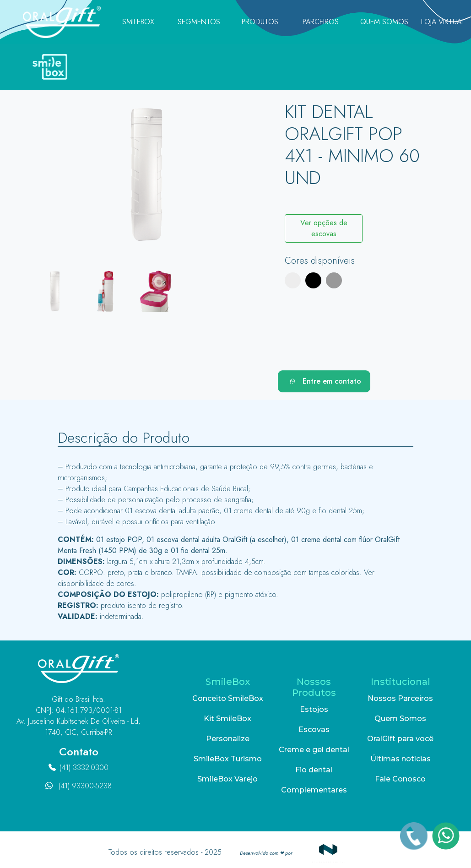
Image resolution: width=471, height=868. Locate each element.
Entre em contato (324, 381)
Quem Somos (384, 22)
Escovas (314, 730)
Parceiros (321, 22)
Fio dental (314, 770)
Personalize (228, 739)
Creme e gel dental (314, 750)
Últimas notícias (401, 759)
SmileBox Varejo (227, 779)
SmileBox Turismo (228, 759)
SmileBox (138, 22)
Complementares (314, 790)
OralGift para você (400, 739)
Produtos (260, 22)
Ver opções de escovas (324, 228)
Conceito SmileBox (228, 698)
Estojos (314, 709)
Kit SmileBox (227, 719)
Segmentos (199, 22)
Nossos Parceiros (400, 698)
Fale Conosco (400, 779)
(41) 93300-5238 (85, 786)
